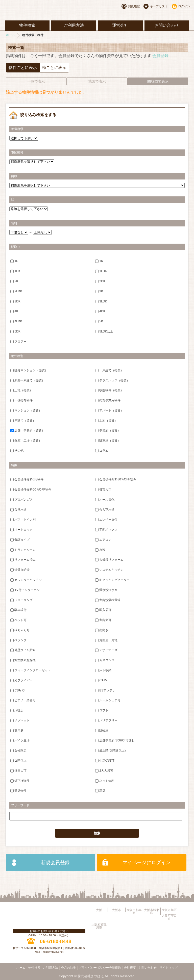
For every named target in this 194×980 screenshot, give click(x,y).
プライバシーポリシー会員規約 (100, 968)
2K (14, 281)
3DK (15, 301)
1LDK (101, 271)
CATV (101, 680)
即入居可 (103, 610)
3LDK (101, 301)
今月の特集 (68, 968)
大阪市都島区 (134, 912)
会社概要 (130, 968)
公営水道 (18, 509)
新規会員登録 (55, 862)
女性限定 (18, 751)
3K (99, 291)
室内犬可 (103, 620)
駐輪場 (102, 730)
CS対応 (18, 690)
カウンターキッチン (26, 580)
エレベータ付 (106, 520)
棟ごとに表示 (54, 68)
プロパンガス (21, 499)
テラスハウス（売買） (112, 380)
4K (14, 311)
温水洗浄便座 (106, 590)
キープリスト (159, 6)
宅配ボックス (106, 530)
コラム (102, 451)
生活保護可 (105, 761)
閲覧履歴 (134, 6)
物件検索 (27, 25)
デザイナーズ (106, 650)
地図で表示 (97, 81)
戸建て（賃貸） (23, 420)
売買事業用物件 (108, 400)
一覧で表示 (36, 81)
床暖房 (17, 710)
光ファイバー (21, 680)
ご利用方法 (74, 25)
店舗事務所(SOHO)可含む (115, 740)
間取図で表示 (158, 81)
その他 (17, 451)
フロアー (18, 341)
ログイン (184, 6)
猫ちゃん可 (20, 630)
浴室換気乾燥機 (23, 660)
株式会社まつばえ (91, 976)
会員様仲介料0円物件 (27, 479)
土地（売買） (21, 390)
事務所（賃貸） (108, 430)
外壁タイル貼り (23, 650)
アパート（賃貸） (109, 410)
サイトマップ (168, 968)
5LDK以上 (104, 331)
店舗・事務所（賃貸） (28, 430)
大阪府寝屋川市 (99, 926)
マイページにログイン (147, 862)
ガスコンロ (105, 660)
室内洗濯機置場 (108, 600)
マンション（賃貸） (26, 410)
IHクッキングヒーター (112, 580)
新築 (100, 791)
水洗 (100, 550)
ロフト (102, 710)
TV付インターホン (25, 590)
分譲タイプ (20, 540)
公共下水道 (105, 509)
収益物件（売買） (109, 390)
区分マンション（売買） (29, 370)
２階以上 (18, 761)
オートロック (21, 530)
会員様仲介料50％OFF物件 (31, 489)
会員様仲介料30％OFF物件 (116, 479)
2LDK (16, 291)
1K (99, 261)
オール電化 (105, 499)
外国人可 (18, 771)
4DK (100, 311)
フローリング (21, 600)
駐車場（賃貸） (108, 441)
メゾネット (20, 720)
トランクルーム (23, 550)
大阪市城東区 (152, 912)
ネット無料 (105, 781)
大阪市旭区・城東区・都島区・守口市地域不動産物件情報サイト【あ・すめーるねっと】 (43, 10)
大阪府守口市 (169, 917)
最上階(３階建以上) (110, 751)
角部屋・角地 (106, 640)
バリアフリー (106, 720)
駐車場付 (18, 610)
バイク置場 (20, 740)
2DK (100, 281)
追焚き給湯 (20, 570)
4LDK (16, 321)
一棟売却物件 (21, 400)
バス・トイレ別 (23, 520)
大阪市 (116, 910)
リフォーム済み (23, 560)
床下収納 (103, 670)
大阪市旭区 (169, 910)
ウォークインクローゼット (31, 670)
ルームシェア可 (108, 700)
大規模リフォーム (109, 560)
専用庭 (17, 730)
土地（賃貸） (106, 420)
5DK (15, 331)
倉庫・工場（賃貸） (26, 441)
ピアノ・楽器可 (23, 700)
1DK (15, 271)
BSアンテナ (105, 690)
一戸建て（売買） (109, 370)
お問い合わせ (167, 25)
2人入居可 (104, 771)
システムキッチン (109, 570)
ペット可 (18, 620)
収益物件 (18, 791)
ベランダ (18, 640)
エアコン (103, 540)
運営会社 (120, 25)
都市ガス (103, 489)
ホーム (10, 35)
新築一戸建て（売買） (28, 380)
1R (14, 261)
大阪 (99, 910)
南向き (102, 630)
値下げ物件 (20, 781)
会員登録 (160, 56)
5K (99, 321)
